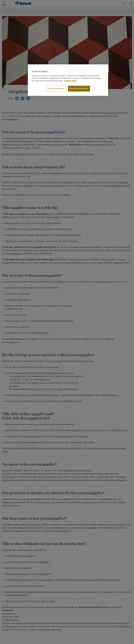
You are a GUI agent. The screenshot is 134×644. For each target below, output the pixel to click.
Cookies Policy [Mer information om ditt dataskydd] (71, 81)
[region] (68, 80)
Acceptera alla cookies (79, 88)
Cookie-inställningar (56, 88)
